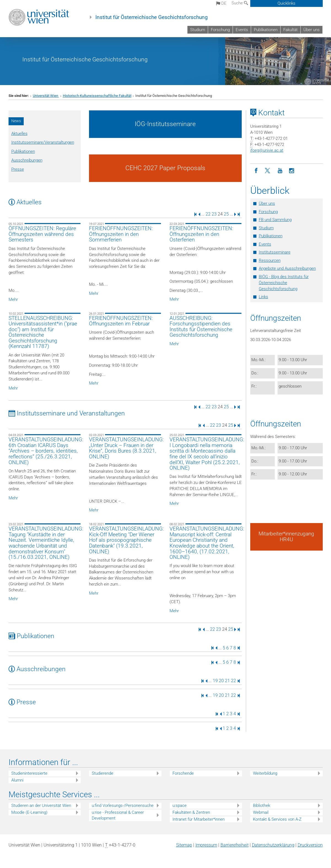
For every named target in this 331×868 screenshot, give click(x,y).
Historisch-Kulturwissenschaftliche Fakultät (97, 96)
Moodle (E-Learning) (29, 812)
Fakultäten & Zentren (191, 812)
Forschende (183, 773)
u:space (180, 806)
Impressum (206, 845)
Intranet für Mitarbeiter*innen (199, 819)
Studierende (103, 773)
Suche (240, 3)
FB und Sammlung (275, 220)
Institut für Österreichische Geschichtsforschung (152, 17)
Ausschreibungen (27, 160)
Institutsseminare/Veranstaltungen (43, 142)
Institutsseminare (275, 252)
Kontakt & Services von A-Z (277, 819)
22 (208, 214)
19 (215, 681)
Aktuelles (19, 134)
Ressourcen (270, 260)
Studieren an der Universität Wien (41, 806)
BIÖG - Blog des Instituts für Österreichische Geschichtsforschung (284, 283)
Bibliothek (262, 806)
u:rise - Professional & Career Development (118, 815)
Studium (198, 30)
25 (226, 214)
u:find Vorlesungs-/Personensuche (123, 806)
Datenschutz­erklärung (273, 845)
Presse (18, 169)
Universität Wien (46, 96)
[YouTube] (280, 171)
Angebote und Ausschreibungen (287, 268)
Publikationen (266, 30)
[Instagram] (292, 171)
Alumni (17, 780)
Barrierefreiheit (235, 845)
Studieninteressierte (29, 773)
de (221, 3)
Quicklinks (286, 3)
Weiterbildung (265, 773)
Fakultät (290, 30)
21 (227, 681)
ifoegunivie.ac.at (267, 150)
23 (214, 214)
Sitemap (184, 845)
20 (221, 681)
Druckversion (310, 845)
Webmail (261, 812)
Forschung (220, 30)
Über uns (312, 30)
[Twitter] (268, 171)
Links (263, 297)
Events (242, 30)
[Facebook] (256, 171)
